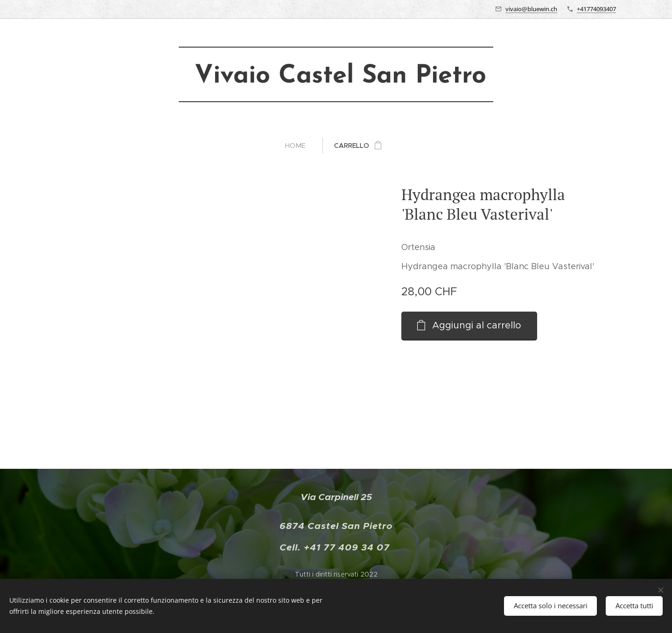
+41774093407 (596, 9)
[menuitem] (299, 146)
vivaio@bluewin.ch (531, 9)
